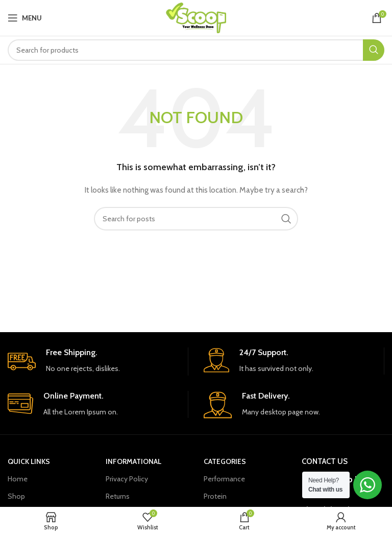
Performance (224, 479)
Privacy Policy (127, 479)
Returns (118, 496)
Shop (16, 496)
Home (18, 479)
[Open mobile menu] (25, 18)
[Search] (196, 50)
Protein (215, 496)
